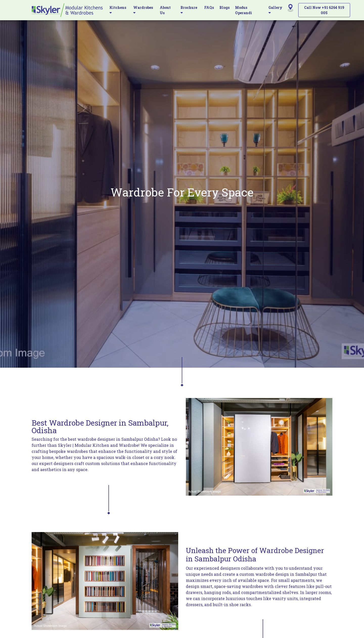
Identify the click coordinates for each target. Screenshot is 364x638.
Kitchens (118, 10)
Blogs (224, 7)
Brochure (189, 10)
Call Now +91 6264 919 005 (324, 10)
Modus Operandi (244, 10)
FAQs (209, 7)
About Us (165, 10)
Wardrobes (143, 10)
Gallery (275, 10)
